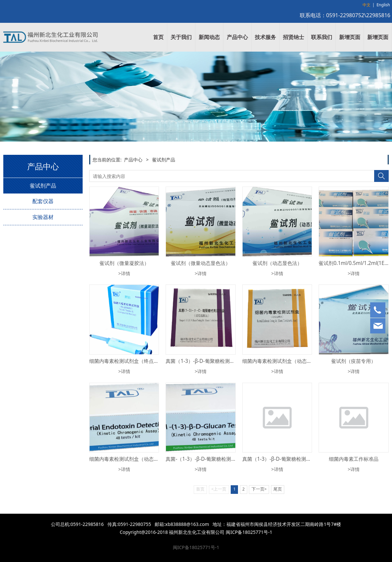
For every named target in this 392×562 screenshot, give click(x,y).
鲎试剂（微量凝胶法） (124, 263)
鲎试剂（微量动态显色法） (201, 263)
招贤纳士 (294, 37)
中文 (367, 5)
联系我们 (322, 37)
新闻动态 (209, 37)
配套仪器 (43, 201)
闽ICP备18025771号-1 (196, 547)
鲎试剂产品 (43, 186)
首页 (158, 37)
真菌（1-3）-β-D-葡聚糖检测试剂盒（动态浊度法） (222, 361)
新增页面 (350, 37)
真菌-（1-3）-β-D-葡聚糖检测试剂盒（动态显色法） (223, 459)
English (383, 5)
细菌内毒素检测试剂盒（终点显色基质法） (136, 361)
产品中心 (237, 37)
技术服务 (265, 37)
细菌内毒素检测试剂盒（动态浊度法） (284, 361)
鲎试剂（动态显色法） (277, 263)
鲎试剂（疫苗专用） (353, 361)
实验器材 (43, 217)
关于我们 (181, 37)
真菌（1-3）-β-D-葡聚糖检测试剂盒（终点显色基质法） (304, 459)
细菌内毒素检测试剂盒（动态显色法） (131, 459)
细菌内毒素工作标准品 (354, 459)
